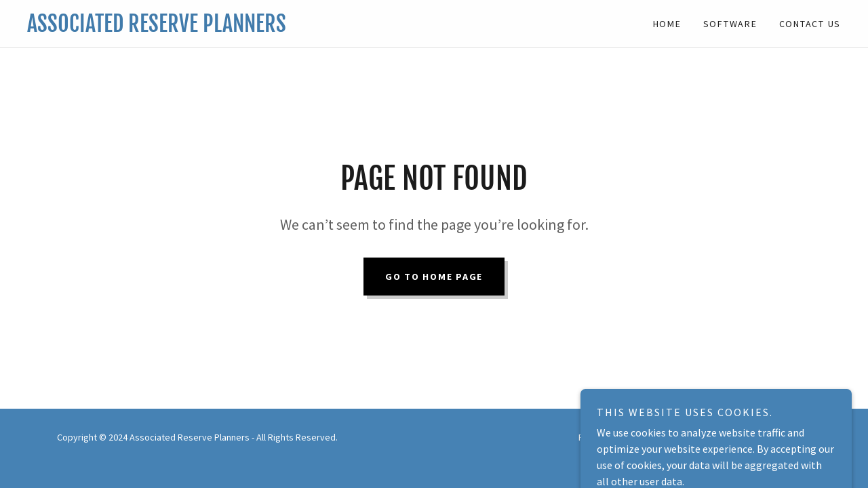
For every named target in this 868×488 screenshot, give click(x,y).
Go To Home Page (434, 277)
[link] (231, 28)
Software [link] (730, 24)
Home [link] (667, 24)
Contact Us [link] (810, 24)
